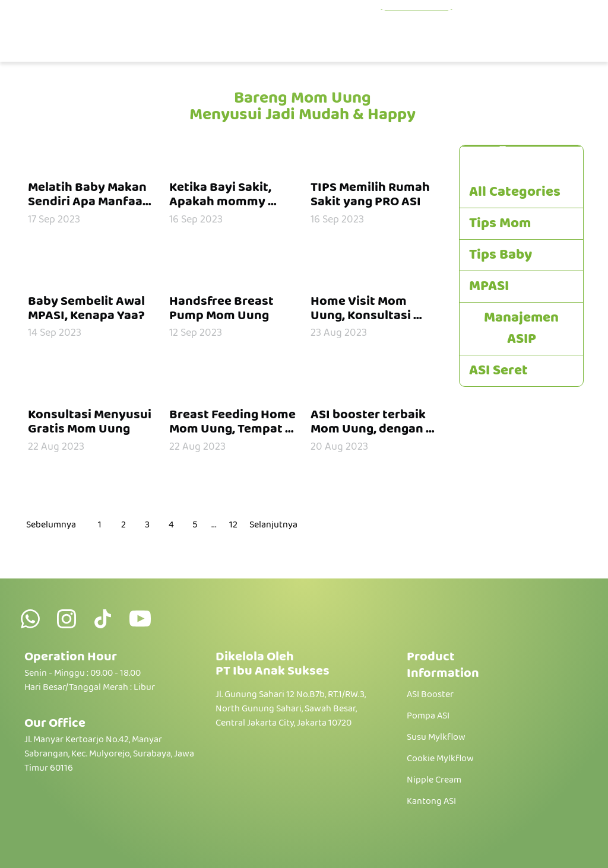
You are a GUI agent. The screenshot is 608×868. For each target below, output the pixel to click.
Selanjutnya (273, 525)
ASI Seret (498, 371)
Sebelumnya (51, 525)
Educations (417, 21)
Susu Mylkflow (436, 737)
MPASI (489, 287)
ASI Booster (430, 695)
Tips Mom (500, 224)
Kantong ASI (431, 802)
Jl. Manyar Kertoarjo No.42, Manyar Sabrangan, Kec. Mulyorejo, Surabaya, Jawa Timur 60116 (109, 754)
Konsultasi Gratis (525, 21)
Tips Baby (501, 255)
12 (233, 525)
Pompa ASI (428, 716)
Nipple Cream (434, 780)
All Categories (515, 192)
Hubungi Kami (536, 42)
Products (330, 21)
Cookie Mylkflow (440, 759)
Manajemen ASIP (521, 329)
